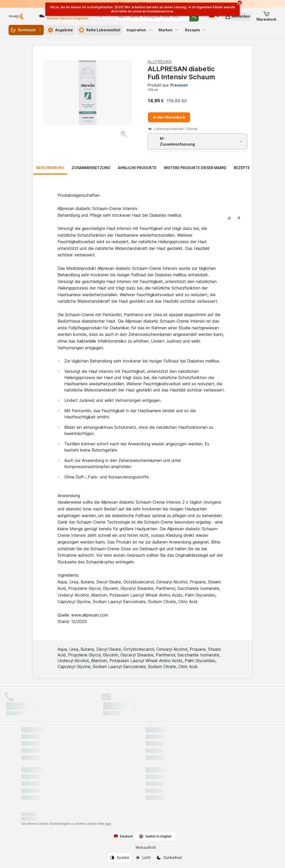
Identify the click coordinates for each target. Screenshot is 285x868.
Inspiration (139, 30)
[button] (266, 16)
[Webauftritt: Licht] (143, 858)
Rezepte (196, 30)
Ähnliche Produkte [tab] (137, 168)
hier (108, 824)
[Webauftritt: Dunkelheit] (169, 858)
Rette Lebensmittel (100, 30)
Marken (169, 30)
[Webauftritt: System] (120, 858)
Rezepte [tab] (242, 168)
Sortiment (26, 30)
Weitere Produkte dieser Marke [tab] (195, 168)
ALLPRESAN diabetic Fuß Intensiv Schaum (181, 73)
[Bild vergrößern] (124, 135)
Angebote (60, 30)
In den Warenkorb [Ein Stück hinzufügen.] (169, 117)
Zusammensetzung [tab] (91, 168)
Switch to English (155, 836)
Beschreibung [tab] (50, 168)
